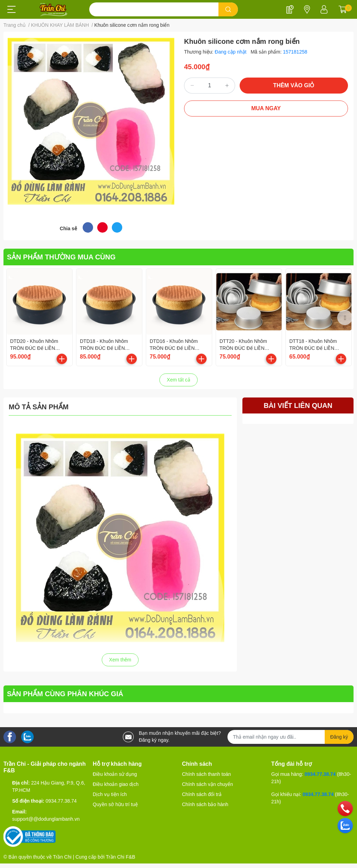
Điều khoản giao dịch (116, 784)
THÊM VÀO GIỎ (294, 85)
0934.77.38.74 (61, 801)
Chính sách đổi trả (202, 794)
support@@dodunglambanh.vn (46, 819)
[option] (39, 317)
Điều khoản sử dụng (115, 774)
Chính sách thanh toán (206, 774)
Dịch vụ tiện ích (110, 794)
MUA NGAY (266, 108)
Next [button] (345, 318)
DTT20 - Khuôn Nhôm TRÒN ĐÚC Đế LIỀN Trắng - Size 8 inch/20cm (246, 348)
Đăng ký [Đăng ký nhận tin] (339, 737)
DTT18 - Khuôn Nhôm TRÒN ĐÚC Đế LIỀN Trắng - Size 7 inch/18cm (316, 348)
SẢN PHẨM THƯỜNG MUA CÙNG (61, 257)
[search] (228, 9)
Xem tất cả (178, 380)
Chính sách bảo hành (205, 804)
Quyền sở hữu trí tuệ (115, 804)
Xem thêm (120, 660)
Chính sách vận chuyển (207, 784)
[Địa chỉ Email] (290, 737)
